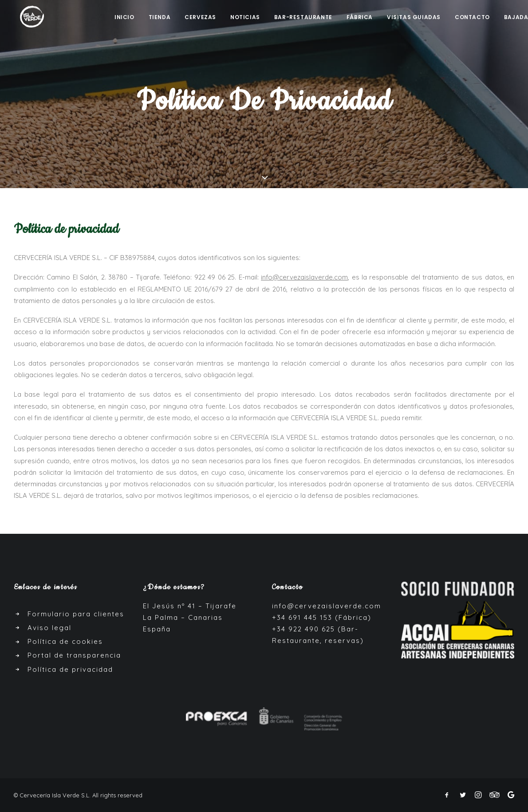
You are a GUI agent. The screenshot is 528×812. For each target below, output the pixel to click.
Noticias (245, 18)
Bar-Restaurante (303, 18)
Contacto (472, 18)
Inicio (124, 18)
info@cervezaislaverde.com (327, 606)
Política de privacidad (70, 669)
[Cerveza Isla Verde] (27, 17)
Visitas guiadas (414, 18)
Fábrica (360, 18)
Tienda (160, 18)
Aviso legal (49, 628)
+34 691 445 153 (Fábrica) (322, 617)
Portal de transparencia (74, 655)
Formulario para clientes (76, 614)
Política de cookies (65, 641)
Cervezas (200, 18)
